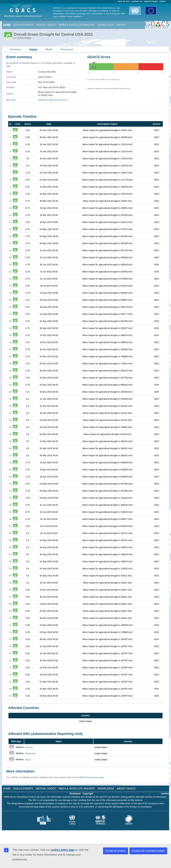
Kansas (29, 747)
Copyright (88, 794)
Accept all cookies (116, 851)
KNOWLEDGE (106, 25)
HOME (7, 25)
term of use (124, 1)
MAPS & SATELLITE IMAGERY (77, 25)
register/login (151, 1)
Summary (16, 49)
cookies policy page (62, 850)
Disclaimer (75, 794)
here (118, 79)
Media (49, 49)
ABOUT (121, 25)
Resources (67, 49)
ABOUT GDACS (126, 789)
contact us (137, 1)
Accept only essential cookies (148, 851)
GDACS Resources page (91, 777)
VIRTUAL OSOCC (46, 25)
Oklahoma (30, 753)
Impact (33, 49)
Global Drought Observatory (53, 100)
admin (163, 1)
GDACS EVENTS (23, 25)
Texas (28, 760)
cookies (165, 794)
